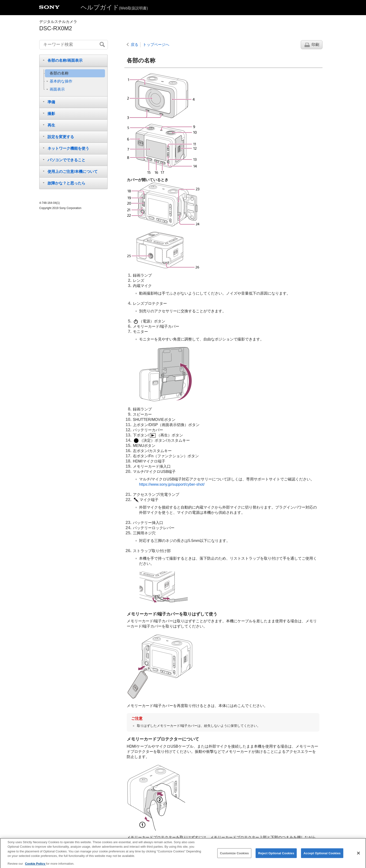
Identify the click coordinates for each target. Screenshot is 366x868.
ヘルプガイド (114, 7)
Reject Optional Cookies (276, 857)
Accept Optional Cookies (322, 857)
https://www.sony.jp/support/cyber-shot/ (172, 484)
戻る (135, 45)
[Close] (358, 857)
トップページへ (156, 45)
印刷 (315, 45)
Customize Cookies (234, 857)
